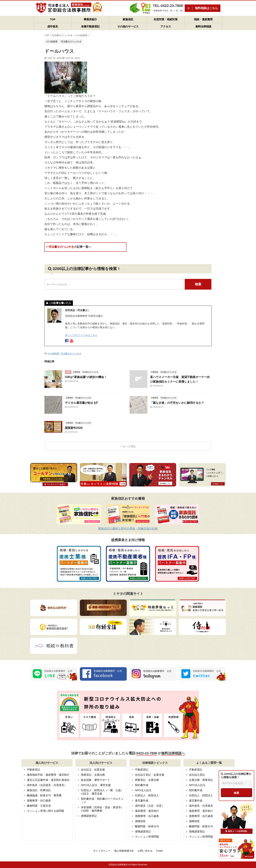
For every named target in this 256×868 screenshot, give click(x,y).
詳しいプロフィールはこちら (81, 335)
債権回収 (140, 821)
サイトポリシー (102, 851)
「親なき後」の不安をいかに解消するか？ (177, 403)
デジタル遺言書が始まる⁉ (81, 403)
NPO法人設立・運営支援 (96, 785)
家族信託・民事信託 (39, 790)
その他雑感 (53, 354)
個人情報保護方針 (124, 851)
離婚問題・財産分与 (147, 826)
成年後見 (53, 26)
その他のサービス (128, 26)
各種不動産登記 (90, 26)
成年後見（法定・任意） (150, 806)
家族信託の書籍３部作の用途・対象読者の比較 (128, 529)
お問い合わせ (145, 851)
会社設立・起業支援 (93, 770)
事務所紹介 (90, 19)
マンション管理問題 (147, 837)
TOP (53, 19)
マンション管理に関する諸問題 (46, 811)
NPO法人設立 (143, 790)
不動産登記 (34, 770)
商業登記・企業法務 (93, 775)
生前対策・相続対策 (166, 19)
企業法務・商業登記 (201, 780)
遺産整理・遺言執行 (147, 811)
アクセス (166, 26)
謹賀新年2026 (74, 428)
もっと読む (130, 446)
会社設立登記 (197, 775)
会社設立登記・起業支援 (150, 775)
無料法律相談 (203, 26)
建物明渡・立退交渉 (39, 806)
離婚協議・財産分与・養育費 (44, 795)
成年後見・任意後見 (201, 806)
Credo (159, 851)
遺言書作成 (142, 800)
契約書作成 (142, 785)
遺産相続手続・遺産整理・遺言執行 (48, 775)
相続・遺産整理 (203, 19)
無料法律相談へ (173, 753)
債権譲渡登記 (89, 816)
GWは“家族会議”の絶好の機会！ (86, 377)
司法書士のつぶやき (69, 247)
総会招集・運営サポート (96, 780)
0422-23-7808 (147, 753)
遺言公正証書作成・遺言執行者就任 (48, 780)
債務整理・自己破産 (39, 800)
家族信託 (128, 19)
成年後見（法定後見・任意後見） (47, 785)
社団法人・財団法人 (147, 795)
